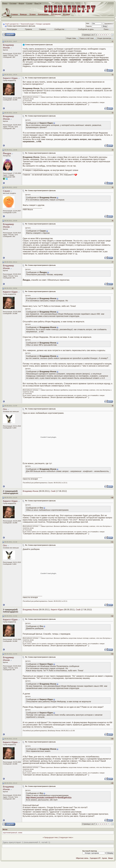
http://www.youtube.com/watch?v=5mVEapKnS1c (49, 798)
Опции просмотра (104, 38)
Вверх (111, 858)
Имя (88, 23)
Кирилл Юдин (10, 78)
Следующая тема (65, 837)
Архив (104, 858)
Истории (67, 14)
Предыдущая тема (51, 837)
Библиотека (56, 14)
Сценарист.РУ (95, 858)
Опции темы (71, 38)
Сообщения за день (86, 29)
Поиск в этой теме (87, 38)
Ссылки (29, 3)
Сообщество (60, 29)
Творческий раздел (27, 24)
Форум (21, 3)
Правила (28, 29)
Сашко (6, 191)
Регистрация (12, 29)
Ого (5, 409)
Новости (38, 3)
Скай (53, 491)
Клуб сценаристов (12, 24)
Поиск (5, 3)
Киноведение (43, 14)
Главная (14, 14)
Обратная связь (82, 858)
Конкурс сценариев (43, 24)
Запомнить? (108, 24)
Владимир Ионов (8, 46)
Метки (5, 829)
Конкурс (24, 14)
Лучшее (32, 14)
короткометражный (10, 833)
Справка (42, 29)
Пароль (89, 26)
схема (20, 833)
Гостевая (13, 3)
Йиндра (7, 153)
